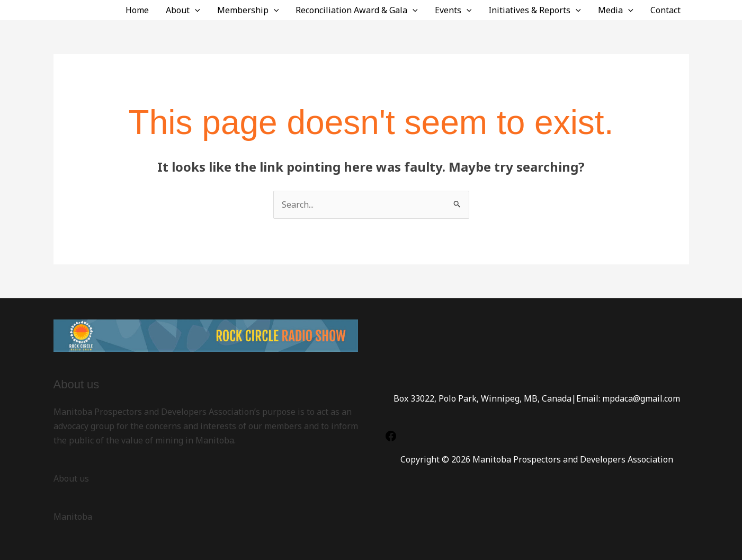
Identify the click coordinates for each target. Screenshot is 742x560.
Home (137, 10)
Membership (248, 10)
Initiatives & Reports (535, 10)
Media (616, 10)
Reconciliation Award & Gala (357, 10)
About (183, 10)
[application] (195, 10)
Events (453, 10)
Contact (665, 10)
